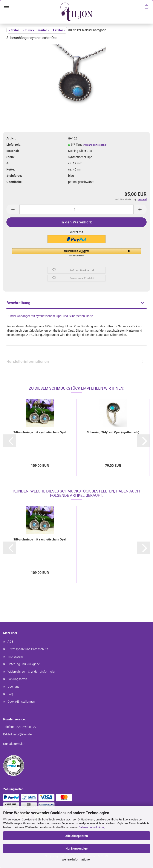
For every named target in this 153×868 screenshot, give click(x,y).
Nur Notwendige (77, 849)
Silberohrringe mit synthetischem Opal (40, 432)
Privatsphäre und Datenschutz (28, 649)
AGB (11, 642)
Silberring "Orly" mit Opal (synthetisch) (113, 432)
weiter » (44, 30)
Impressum (15, 657)
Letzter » (59, 30)
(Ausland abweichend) (95, 145)
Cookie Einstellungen (21, 702)
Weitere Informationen (76, 859)
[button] (76, 253)
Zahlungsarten (17, 679)
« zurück (29, 30)
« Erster (14, 30)
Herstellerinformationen (28, 361)
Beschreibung (18, 303)
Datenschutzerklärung (92, 827)
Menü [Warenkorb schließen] (6, 6)
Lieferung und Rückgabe (24, 664)
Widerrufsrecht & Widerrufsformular (31, 672)
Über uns (13, 687)
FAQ (10, 694)
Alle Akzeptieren (77, 836)
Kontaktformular (14, 744)
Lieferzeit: (14, 145)
